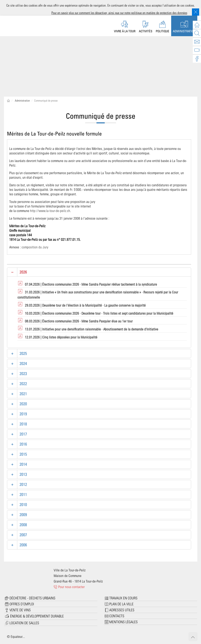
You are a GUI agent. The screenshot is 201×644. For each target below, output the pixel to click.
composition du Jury (35, 247)
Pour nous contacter (69, 587)
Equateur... (18, 636)
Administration (22, 100)
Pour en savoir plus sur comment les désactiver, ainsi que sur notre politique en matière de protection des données (119, 13)
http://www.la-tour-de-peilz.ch (50, 211)
